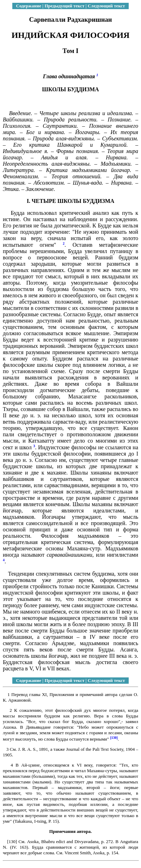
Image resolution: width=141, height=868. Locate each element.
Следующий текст (106, 6)
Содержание (29, 6)
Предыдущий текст (65, 6)
